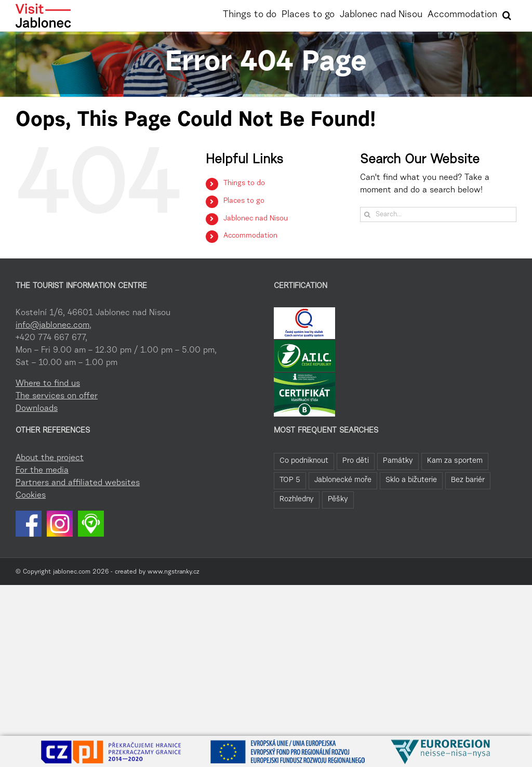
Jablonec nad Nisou (256, 219)
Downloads (37, 409)
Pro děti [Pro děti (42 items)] (356, 461)
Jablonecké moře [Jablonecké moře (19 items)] (343, 480)
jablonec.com (72, 572)
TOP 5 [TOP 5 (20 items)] (290, 480)
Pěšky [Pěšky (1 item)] (338, 499)
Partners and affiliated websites (78, 483)
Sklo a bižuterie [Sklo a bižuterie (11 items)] (411, 480)
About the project (50, 458)
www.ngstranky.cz (174, 572)
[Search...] (438, 214)
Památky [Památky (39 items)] (398, 461)
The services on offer (57, 396)
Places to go (244, 201)
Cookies (31, 496)
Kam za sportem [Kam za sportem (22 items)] (455, 461)
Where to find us (48, 384)
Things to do (244, 184)
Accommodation (250, 236)
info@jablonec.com (52, 326)
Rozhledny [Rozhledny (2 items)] (297, 499)
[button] (507, 14)
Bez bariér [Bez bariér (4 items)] (468, 480)
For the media (42, 471)
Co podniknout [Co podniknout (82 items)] (304, 461)
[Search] (368, 214)
